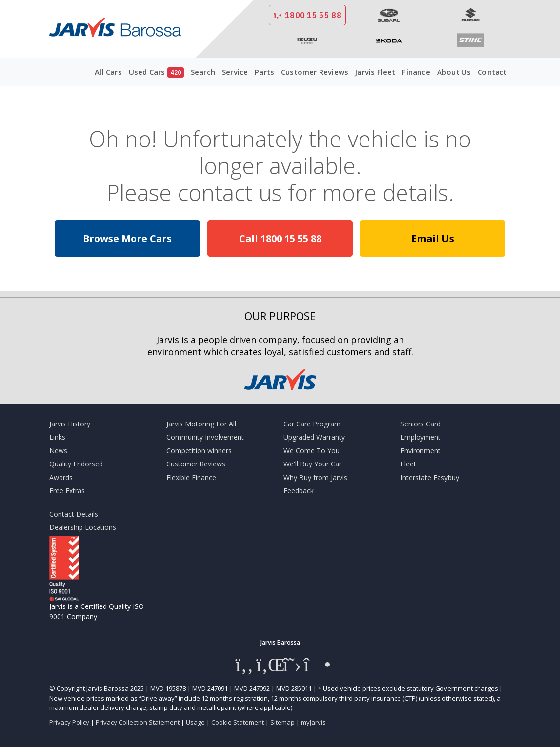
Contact (492, 72)
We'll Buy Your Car (312, 464)
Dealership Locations (83, 527)
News (58, 451)
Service (235, 72)
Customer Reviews (315, 72)
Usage (195, 722)
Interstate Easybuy (430, 477)
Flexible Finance (191, 477)
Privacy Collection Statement (138, 722)
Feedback (299, 491)
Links (57, 437)
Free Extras (67, 491)
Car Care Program (312, 424)
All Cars (108, 72)
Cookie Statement (238, 722)
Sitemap (282, 722)
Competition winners (199, 451)
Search (203, 72)
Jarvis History (70, 424)
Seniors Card (420, 424)
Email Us (433, 238)
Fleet (408, 464)
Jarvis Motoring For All (201, 424)
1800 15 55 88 (307, 15)
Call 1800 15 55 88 (280, 238)
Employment (420, 437)
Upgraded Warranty (314, 437)
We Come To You (311, 451)
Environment (420, 451)
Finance (416, 72)
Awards (61, 477)
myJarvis (313, 722)
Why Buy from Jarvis (315, 477)
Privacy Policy (69, 722)
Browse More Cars (127, 238)
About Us (454, 72)
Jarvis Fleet (375, 72)
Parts (264, 72)
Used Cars (156, 72)
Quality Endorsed (76, 464)
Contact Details (74, 514)
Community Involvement (205, 437)
